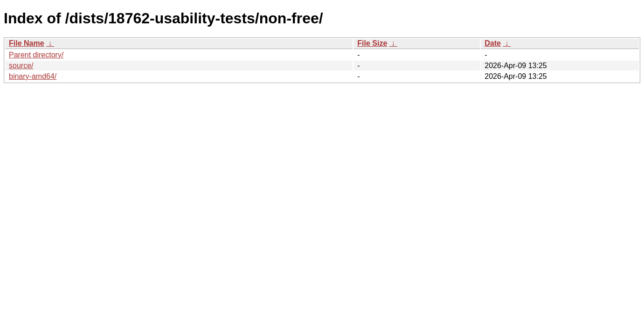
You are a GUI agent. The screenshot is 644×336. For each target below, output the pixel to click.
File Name (27, 43)
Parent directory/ (36, 55)
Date (493, 43)
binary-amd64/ (33, 76)
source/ (21, 66)
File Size (372, 43)
